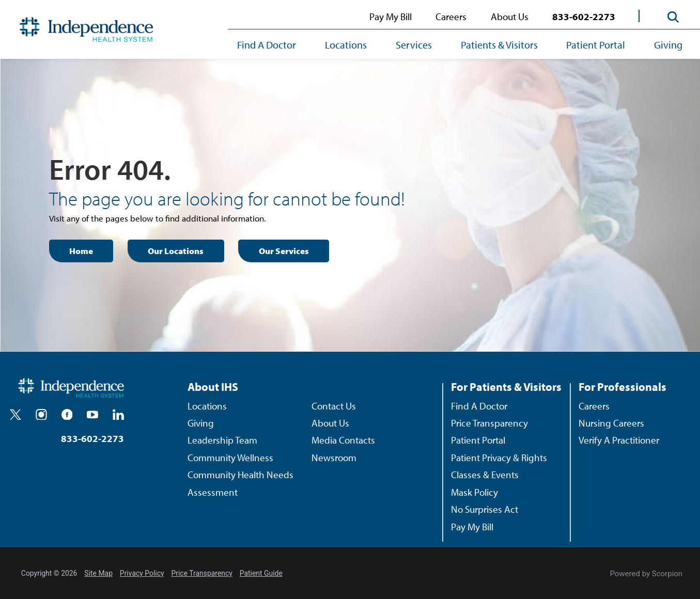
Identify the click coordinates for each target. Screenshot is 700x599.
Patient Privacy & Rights (499, 458)
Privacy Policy (142, 573)
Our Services (284, 251)
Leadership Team (222, 440)
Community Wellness (230, 458)
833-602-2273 (584, 17)
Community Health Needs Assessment (240, 483)
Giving (668, 44)
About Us (510, 17)
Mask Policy (475, 492)
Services (414, 44)
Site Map (98, 573)
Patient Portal (596, 44)
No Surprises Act (485, 509)
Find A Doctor (267, 44)
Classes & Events (485, 475)
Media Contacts (343, 440)
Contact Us (334, 406)
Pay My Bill (391, 17)
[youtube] (92, 415)
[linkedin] (118, 415)
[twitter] (15, 415)
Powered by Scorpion (646, 574)
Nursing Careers (611, 423)
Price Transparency (489, 423)
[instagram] (41, 415)
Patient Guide (261, 573)
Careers (451, 17)
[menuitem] (274, 45)
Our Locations (176, 251)
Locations (346, 44)
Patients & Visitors (499, 44)
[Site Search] (673, 17)
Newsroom (334, 458)
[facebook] (67, 415)
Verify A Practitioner (619, 440)
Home (81, 251)
